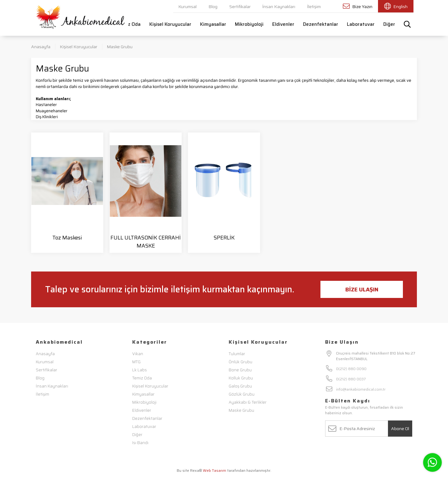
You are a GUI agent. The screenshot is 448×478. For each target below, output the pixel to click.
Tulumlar (237, 354)
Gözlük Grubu (242, 394)
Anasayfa (41, 47)
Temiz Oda (129, 24)
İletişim (314, 7)
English (396, 6)
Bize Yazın (358, 6)
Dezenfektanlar (321, 24)
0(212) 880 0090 (351, 369)
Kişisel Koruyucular (170, 24)
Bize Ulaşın (362, 290)
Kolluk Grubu (241, 378)
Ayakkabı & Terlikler (248, 402)
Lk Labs (140, 370)
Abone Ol (400, 429)
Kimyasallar (213, 24)
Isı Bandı (140, 443)
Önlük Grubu (240, 362)
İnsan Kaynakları (279, 7)
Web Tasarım (215, 470)
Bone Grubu (240, 370)
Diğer (389, 24)
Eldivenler (283, 24)
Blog (213, 7)
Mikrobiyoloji (249, 24)
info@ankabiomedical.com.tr (361, 389)
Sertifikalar (240, 7)
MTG (136, 362)
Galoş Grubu (240, 386)
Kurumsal (187, 7)
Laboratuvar (361, 24)
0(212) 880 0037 (351, 379)
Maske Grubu (120, 47)
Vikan (138, 354)
